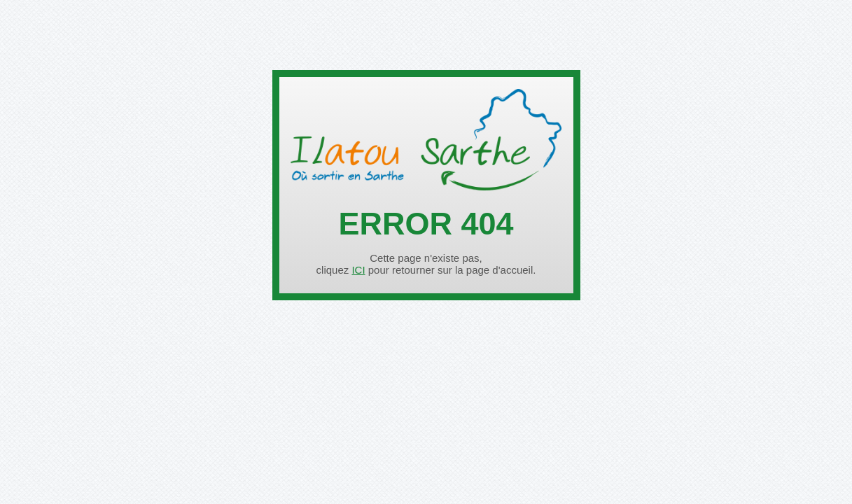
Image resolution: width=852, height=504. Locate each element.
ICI (358, 270)
